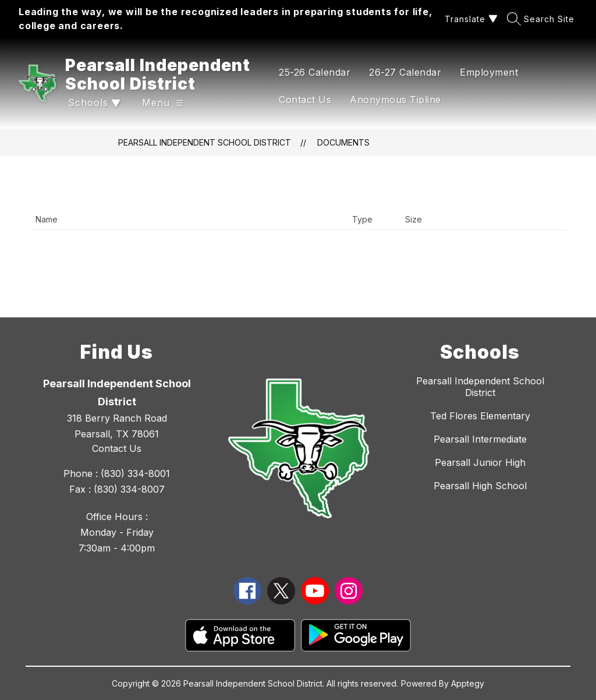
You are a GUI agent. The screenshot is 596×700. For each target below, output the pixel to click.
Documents (343, 142)
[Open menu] (163, 103)
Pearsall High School (480, 486)
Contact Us (305, 100)
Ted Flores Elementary (480, 416)
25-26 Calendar (315, 72)
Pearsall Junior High (480, 462)
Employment (489, 72)
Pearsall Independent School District (205, 142)
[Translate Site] (470, 19)
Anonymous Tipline (395, 100)
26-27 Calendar (405, 72)
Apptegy (468, 683)
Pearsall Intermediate (480, 439)
